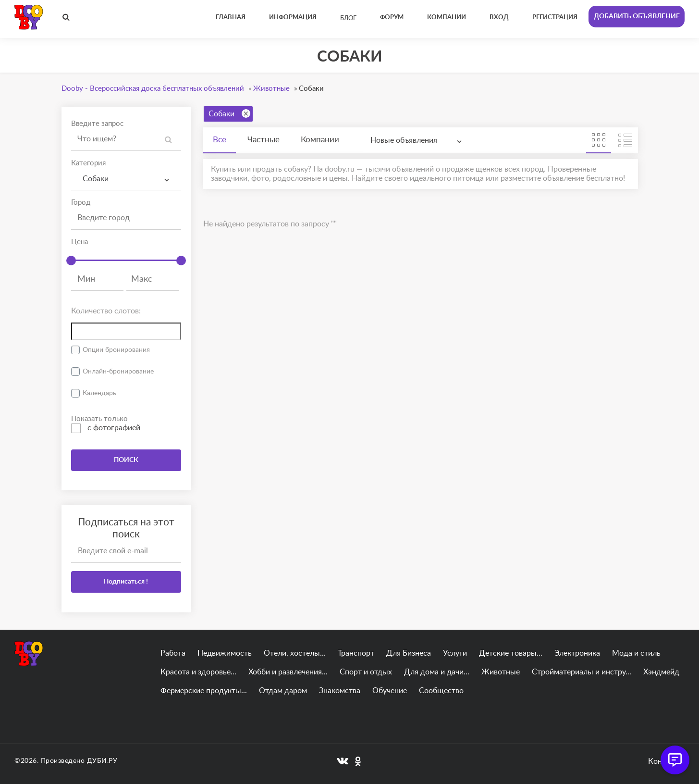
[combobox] (126, 179)
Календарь (99, 393)
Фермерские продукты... (204, 691)
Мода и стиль (636, 653)
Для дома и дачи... (437, 672)
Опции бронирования (116, 350)
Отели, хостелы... (295, 653)
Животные (501, 672)
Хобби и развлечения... (288, 672)
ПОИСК (126, 460)
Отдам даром (283, 691)
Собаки (229, 113)
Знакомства (340, 691)
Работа (173, 653)
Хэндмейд (661, 672)
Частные (264, 140)
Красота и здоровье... (198, 672)
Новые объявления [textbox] (404, 140)
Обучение (390, 691)
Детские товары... (511, 653)
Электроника (577, 653)
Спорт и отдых (366, 672)
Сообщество (441, 691)
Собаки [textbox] (94, 179)
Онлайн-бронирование (118, 372)
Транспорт (356, 653)
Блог (348, 19)
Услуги (455, 653)
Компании (320, 140)
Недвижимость (225, 653)
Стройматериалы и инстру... (582, 672)
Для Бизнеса (409, 653)
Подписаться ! (126, 582)
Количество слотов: (106, 311)
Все (220, 140)
